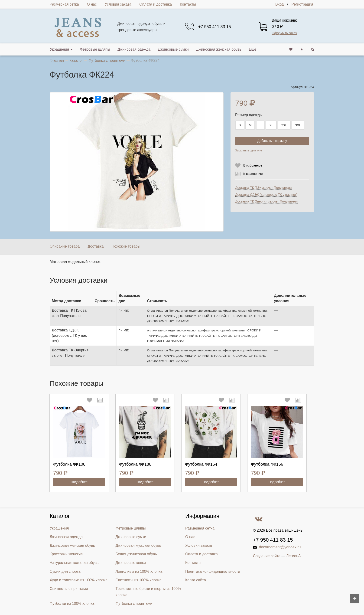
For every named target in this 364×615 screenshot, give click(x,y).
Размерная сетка (64, 4)
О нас (92, 4)
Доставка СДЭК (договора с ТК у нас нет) (266, 195)
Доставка (96, 246)
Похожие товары (126, 246)
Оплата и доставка (156, 4)
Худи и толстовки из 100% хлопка (79, 580)
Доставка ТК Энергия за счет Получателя (266, 201)
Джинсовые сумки (173, 49)
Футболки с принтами (134, 604)
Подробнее (79, 482)
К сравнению (253, 174)
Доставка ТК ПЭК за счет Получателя (263, 188)
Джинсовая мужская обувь (138, 545)
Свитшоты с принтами (69, 589)
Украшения (61, 49)
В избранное (253, 165)
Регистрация (302, 4)
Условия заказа (118, 4)
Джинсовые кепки (131, 563)
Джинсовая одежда (134, 49)
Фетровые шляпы (95, 49)
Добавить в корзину (272, 141)
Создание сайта (267, 556)
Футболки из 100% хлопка (72, 604)
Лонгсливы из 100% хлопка (139, 571)
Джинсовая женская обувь (219, 49)
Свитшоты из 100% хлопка (139, 580)
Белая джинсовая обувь (136, 554)
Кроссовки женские (66, 554)
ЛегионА (294, 556)
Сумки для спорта (65, 571)
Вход (279, 4)
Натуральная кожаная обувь (74, 563)
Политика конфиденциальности (213, 571)
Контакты (188, 4)
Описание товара (65, 246)
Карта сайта (196, 580)
